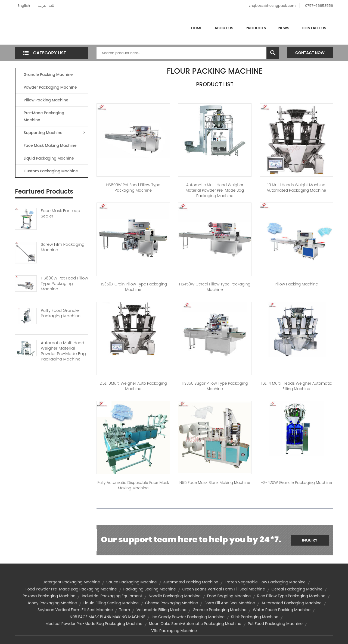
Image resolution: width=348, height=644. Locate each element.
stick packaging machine (255, 617)
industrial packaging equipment (112, 596)
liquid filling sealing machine (111, 603)
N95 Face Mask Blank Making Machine (215, 483)
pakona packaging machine (49, 596)
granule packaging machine (220, 610)
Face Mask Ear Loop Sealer (60, 213)
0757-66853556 (319, 6)
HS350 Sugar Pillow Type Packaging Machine (215, 386)
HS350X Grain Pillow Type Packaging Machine (133, 287)
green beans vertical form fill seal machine (224, 589)
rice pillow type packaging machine (291, 596)
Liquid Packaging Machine (49, 158)
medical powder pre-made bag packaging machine (94, 624)
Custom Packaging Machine (51, 171)
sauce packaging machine (131, 582)
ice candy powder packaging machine (188, 617)
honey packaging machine (52, 603)
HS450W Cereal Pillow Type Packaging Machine (215, 287)
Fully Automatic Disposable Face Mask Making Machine (133, 485)
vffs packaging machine (174, 631)
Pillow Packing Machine (46, 100)
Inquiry (310, 540)
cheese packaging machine (172, 603)
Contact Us (314, 28)
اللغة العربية (46, 6)
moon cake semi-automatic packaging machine (195, 624)
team (125, 610)
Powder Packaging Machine (50, 87)
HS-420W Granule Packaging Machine (296, 483)
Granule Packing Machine (48, 74)
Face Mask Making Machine (50, 145)
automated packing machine (191, 582)
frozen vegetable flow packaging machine (265, 582)
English (24, 6)
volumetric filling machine (161, 610)
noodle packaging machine (175, 596)
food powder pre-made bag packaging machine (71, 589)
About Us (224, 28)
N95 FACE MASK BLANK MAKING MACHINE (107, 617)
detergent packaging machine (71, 582)
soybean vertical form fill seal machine (75, 610)
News (284, 28)
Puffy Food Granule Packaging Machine (61, 313)
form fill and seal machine (230, 603)
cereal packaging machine (297, 589)
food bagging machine (229, 596)
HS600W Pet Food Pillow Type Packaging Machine (64, 284)
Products (256, 28)
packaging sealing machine (150, 589)
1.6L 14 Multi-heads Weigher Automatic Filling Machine (296, 386)
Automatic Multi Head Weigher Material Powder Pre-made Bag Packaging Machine (63, 351)
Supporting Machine (54, 133)
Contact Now (310, 53)
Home (197, 28)
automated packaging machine (292, 603)
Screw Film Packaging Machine (63, 247)
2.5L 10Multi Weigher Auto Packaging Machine (133, 386)
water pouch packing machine (282, 610)
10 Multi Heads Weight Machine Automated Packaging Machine (296, 188)
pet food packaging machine (275, 624)
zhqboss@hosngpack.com (272, 6)
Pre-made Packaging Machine (44, 116)
